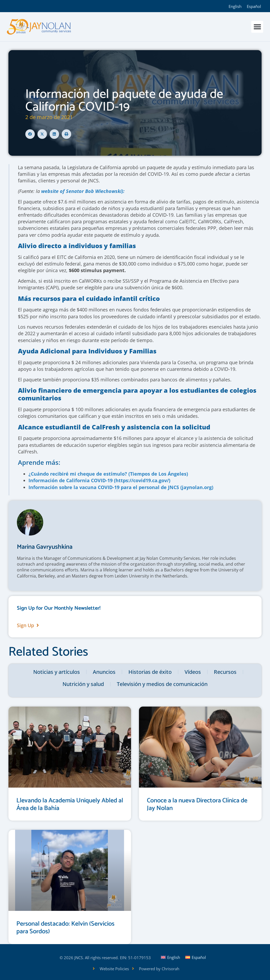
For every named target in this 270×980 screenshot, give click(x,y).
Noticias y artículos (57, 672)
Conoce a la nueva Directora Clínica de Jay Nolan (197, 804)
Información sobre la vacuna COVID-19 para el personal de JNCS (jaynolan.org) (121, 487)
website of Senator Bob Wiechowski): (83, 191)
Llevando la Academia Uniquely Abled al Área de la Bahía (70, 804)
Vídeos (193, 672)
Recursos (225, 672)
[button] (257, 27)
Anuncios (104, 672)
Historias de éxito (150, 672)
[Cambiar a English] (235, 6)
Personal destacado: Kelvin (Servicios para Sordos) (65, 928)
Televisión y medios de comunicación (162, 684)
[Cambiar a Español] (254, 6)
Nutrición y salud (83, 684)
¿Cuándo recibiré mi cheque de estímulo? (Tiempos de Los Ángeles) (108, 474)
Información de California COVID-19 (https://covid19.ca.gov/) (99, 480)
